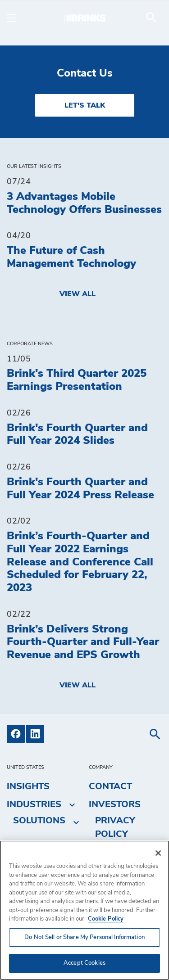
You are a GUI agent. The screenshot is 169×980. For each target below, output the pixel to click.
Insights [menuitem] (28, 786)
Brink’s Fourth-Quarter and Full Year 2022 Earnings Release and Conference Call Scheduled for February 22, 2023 (80, 562)
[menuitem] (151, 18)
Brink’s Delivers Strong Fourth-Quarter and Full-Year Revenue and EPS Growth (83, 642)
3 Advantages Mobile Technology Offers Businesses (84, 203)
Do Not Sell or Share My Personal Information (84, 937)
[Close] (158, 853)
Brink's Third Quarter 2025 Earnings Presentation (77, 380)
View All (78, 294)
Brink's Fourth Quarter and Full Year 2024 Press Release (80, 489)
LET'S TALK (85, 105)
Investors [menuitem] (115, 804)
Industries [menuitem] (34, 804)
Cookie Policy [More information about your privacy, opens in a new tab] (106, 919)
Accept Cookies (84, 963)
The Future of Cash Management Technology (71, 257)
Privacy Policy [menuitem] (115, 827)
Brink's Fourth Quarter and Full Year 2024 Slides (77, 435)
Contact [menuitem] (110, 786)
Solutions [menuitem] (39, 821)
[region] (84, 910)
